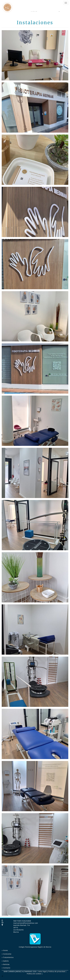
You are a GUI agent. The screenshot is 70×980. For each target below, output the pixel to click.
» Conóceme (6, 954)
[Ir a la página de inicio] (7, 6)
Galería (5, 961)
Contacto (6, 968)
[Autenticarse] (3, 976)
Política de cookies (34, 974)
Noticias (6, 964)
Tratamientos (8, 957)
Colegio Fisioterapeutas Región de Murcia (35, 947)
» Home (5, 950)
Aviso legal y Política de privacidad (52, 971)
